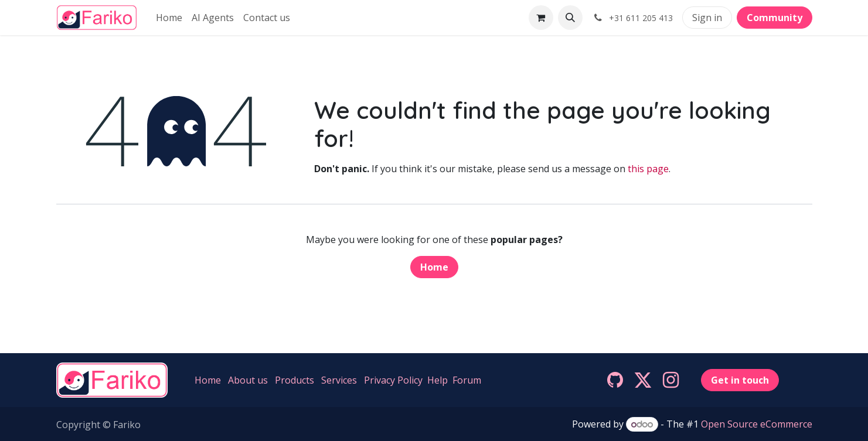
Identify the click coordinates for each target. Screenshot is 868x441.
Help (438, 380)
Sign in (707, 18)
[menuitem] (169, 18)
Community (775, 18)
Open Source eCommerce (757, 424)
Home (434, 267)
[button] (570, 18)
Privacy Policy (393, 380)
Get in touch (740, 380)
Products (295, 380)
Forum (467, 380)
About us (248, 380)
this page (648, 169)
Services (339, 380)
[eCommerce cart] (541, 18)
